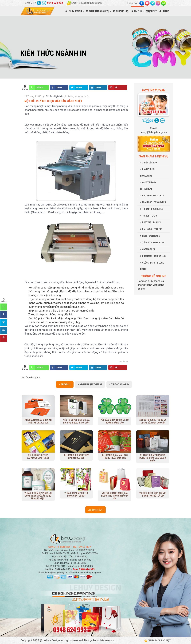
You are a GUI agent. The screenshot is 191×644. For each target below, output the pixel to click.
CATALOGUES (149, 249)
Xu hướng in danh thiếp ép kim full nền (76, 456)
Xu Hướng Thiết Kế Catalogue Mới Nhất (38, 456)
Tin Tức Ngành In (55, 96)
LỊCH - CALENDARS (151, 236)
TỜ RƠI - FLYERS (150, 216)
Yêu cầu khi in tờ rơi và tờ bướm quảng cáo (115, 421)
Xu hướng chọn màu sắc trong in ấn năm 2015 (115, 456)
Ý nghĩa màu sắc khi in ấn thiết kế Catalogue (38, 421)
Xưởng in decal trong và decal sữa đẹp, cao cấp (153, 421)
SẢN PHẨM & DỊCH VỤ (97, 11)
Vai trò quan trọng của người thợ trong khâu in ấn (115, 496)
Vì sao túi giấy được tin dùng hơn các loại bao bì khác (153, 458)
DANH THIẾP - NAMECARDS (148, 173)
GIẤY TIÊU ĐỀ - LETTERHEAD (148, 186)
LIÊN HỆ (164, 11)
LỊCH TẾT (151, 11)
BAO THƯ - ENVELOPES (153, 196)
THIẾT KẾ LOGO (150, 163)
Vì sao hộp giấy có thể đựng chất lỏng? (76, 494)
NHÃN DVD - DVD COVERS (154, 202)
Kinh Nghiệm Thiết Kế (91, 384)
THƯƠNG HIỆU (121, 11)
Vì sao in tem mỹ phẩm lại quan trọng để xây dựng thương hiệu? (38, 496)
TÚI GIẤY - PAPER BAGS (153, 243)
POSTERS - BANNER (152, 222)
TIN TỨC (136, 11)
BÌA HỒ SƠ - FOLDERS (152, 229)
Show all (66, 384)
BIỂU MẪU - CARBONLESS (154, 256)
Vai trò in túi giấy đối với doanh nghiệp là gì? (153, 494)
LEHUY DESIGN (74, 11)
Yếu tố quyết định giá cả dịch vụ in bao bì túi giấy (76, 421)
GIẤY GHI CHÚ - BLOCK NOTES (152, 266)
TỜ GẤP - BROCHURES (153, 209)
